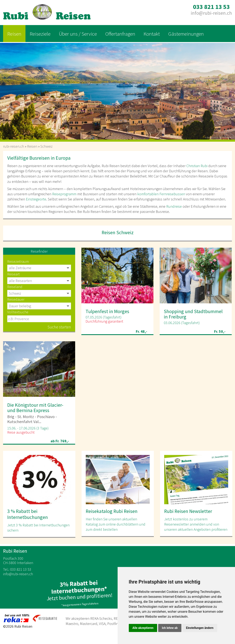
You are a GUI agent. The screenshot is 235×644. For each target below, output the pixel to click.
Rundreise (174, 206)
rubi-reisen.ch (14, 146)
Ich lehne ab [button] (170, 628)
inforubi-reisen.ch (211, 13)
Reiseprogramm (64, 194)
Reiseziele (40, 34)
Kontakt (152, 34)
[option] (117, 90)
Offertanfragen (120, 34)
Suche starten (59, 327)
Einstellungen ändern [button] (200, 628)
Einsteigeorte (36, 199)
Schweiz (46, 146)
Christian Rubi (197, 166)
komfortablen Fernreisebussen (161, 194)
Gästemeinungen (186, 34)
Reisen (14, 34)
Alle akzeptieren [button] (143, 628)
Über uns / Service (78, 34)
